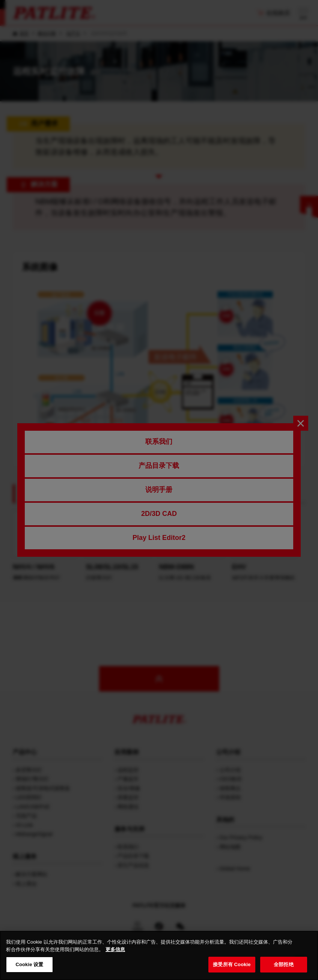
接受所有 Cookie (232, 972)
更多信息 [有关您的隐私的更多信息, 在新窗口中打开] (115, 956)
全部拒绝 (284, 972)
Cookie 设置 (29, 972)
